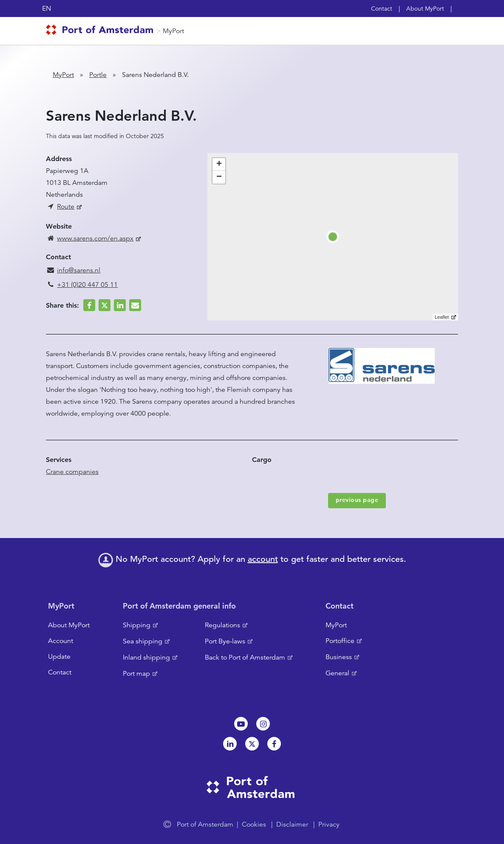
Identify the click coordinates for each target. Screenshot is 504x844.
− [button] (219, 177)
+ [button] (219, 164)
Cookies (254, 824)
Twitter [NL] (252, 744)
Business (339, 657)
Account (61, 641)
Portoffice (340, 641)
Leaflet (442, 317)
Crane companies (72, 472)
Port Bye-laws (225, 641)
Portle (98, 75)
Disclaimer (292, 824)
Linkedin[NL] (230, 744)
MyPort (173, 31)
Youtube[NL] (241, 724)
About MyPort (425, 8)
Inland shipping (146, 657)
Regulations (222, 625)
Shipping (137, 625)
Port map (136, 674)
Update (59, 657)
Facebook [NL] (274, 744)
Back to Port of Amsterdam (245, 657)
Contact (382, 8)
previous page (357, 500)
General (337, 673)
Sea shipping (143, 641)
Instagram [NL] (263, 724)
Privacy (329, 824)
